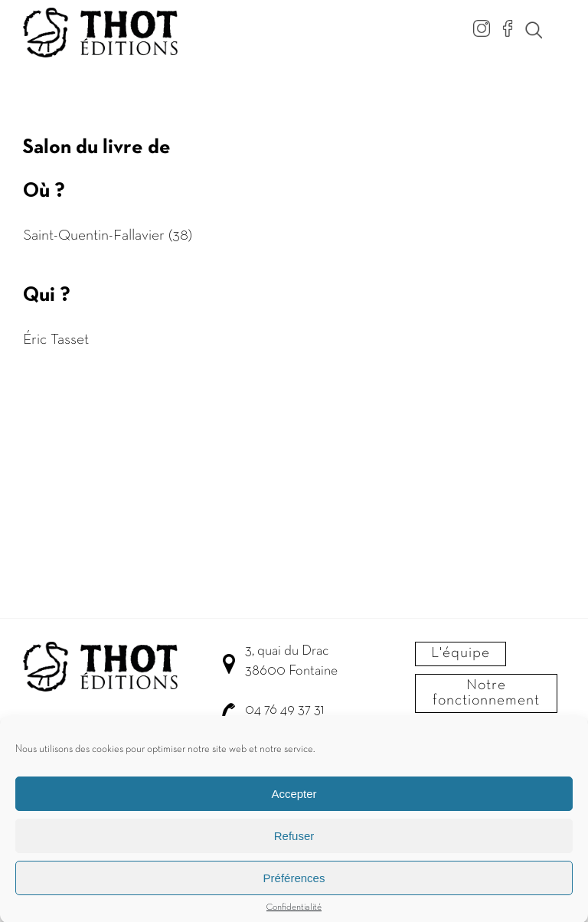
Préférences (294, 882)
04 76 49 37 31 (284, 710)
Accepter (294, 798)
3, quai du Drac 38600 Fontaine (291, 661)
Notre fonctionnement (486, 693)
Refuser (294, 840)
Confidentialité (294, 912)
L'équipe (461, 653)
